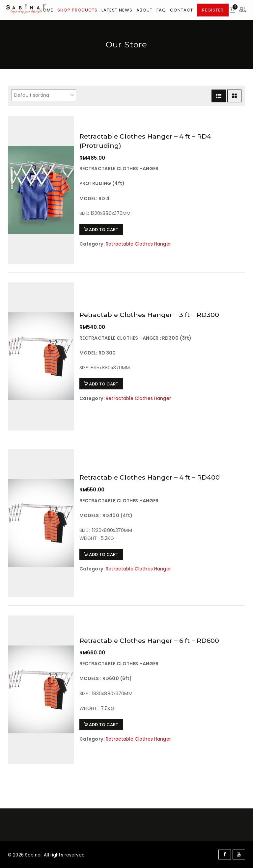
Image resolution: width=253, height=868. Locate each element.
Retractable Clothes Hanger (139, 243)
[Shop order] (44, 95)
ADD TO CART (102, 229)
